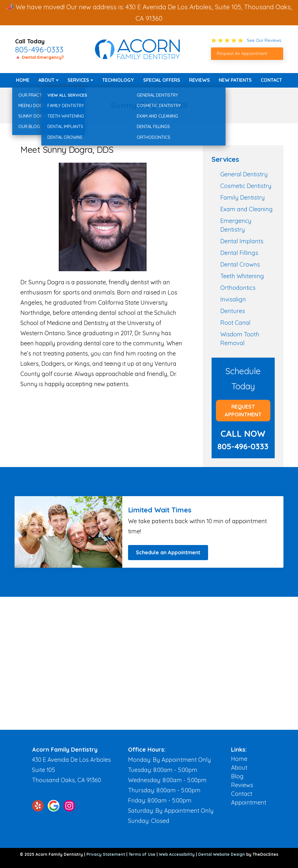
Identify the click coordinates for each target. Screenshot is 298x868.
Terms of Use (142, 854)
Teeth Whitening (242, 276)
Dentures (233, 311)
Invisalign (233, 299)
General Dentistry (244, 174)
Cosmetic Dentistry (246, 186)
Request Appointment (243, 411)
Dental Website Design (222, 854)
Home (23, 80)
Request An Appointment (242, 53)
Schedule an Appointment (168, 552)
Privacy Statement (106, 854)
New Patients (235, 80)
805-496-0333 (39, 49)
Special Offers (162, 80)
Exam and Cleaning (246, 209)
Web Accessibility (177, 854)
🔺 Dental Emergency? (39, 57)
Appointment (249, 802)
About (46, 80)
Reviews (199, 80)
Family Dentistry (243, 197)
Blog (237, 776)
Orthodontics (238, 288)
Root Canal (235, 323)
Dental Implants (242, 241)
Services (78, 80)
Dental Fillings (239, 253)
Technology (118, 80)
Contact (271, 80)
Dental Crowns (240, 264)
